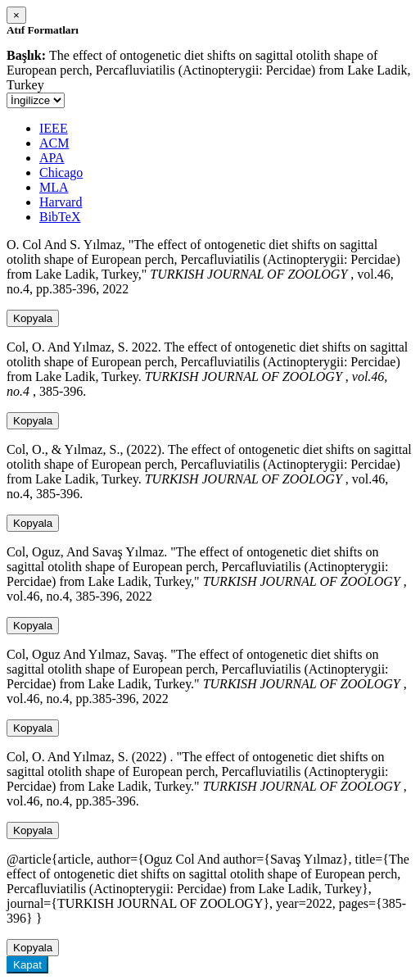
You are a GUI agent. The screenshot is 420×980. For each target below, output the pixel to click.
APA (52, 158)
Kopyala (33, 318)
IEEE (54, 128)
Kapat (27, 965)
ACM (54, 143)
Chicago (61, 172)
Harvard (61, 202)
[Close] (16, 15)
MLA (54, 187)
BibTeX (60, 217)
